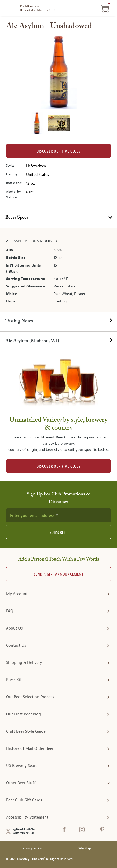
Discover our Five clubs (58, 151)
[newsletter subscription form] (58, 515)
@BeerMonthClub (25, 830)
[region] (59, 72)
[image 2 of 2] (59, 124)
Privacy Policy (32, 849)
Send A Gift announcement (59, 574)
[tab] (58, 218)
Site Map (85, 849)
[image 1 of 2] (37, 124)
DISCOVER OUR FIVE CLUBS (58, 467)
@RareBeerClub (24, 833)
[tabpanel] (58, 270)
